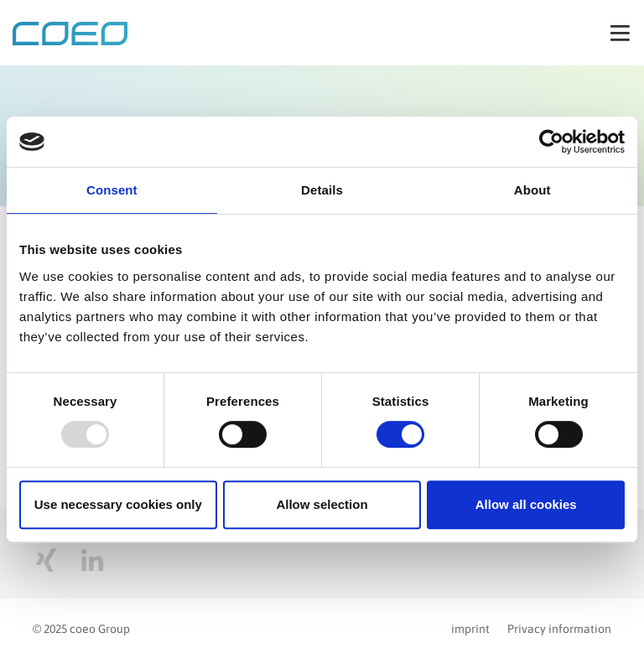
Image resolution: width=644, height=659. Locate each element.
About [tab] (532, 190)
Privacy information (559, 629)
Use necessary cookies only (118, 504)
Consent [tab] (112, 190)
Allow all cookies (526, 504)
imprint (470, 629)
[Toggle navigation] (621, 33)
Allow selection (322, 504)
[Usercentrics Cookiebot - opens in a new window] (551, 142)
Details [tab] (322, 190)
